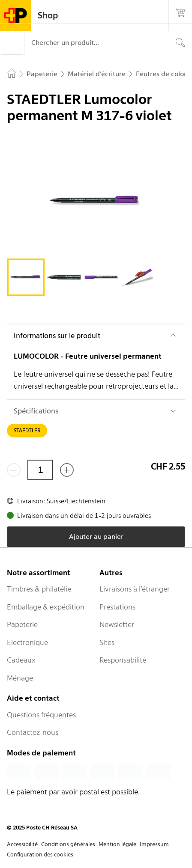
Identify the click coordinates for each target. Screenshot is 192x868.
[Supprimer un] (14, 470)
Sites (107, 642)
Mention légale (117, 844)
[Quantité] (40, 470)
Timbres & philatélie (39, 589)
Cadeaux (21, 660)
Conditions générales (68, 844)
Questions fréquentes (41, 715)
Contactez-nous (33, 732)
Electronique (27, 642)
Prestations (117, 607)
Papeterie (22, 624)
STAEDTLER (27, 430)
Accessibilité (22, 844)
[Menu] (12, 43)
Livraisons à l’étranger (135, 589)
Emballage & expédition (46, 607)
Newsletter (117, 624)
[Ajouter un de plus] (67, 470)
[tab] (26, 277)
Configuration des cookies (40, 855)
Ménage (20, 678)
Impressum (154, 844)
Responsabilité (123, 660)
